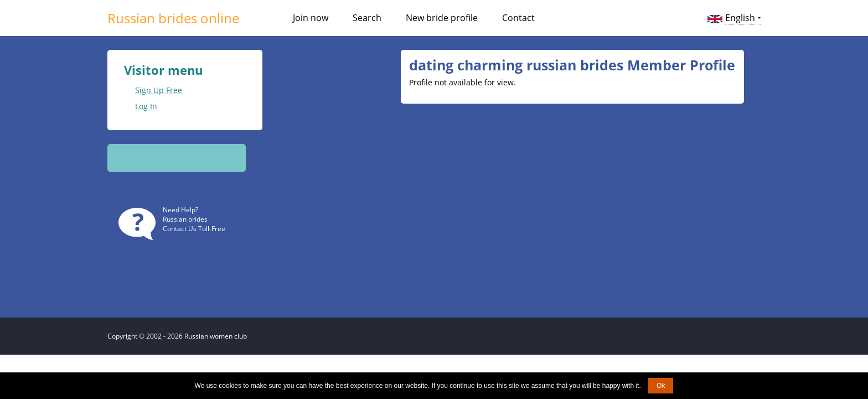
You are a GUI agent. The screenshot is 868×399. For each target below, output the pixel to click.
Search (367, 18)
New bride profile (442, 18)
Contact (518, 18)
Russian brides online (173, 18)
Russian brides (185, 219)
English (740, 18)
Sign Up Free (159, 90)
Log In (146, 106)
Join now (311, 18)
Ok (661, 386)
